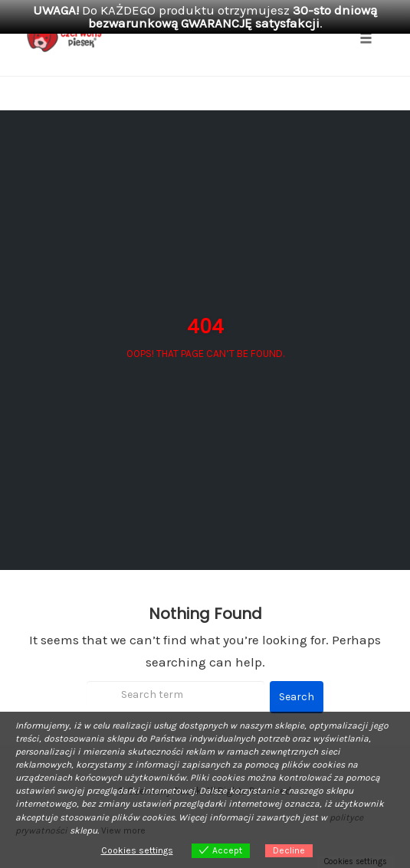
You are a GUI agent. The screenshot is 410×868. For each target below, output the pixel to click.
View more (123, 830)
